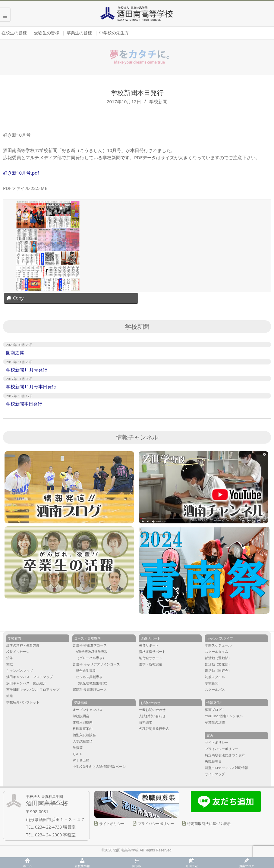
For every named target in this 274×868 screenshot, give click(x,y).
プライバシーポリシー (156, 824)
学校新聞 (158, 101)
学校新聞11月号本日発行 (31, 386)
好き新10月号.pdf (21, 173)
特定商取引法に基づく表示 (209, 824)
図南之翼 (15, 352)
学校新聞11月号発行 (27, 370)
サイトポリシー (112, 824)
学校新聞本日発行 (24, 404)
